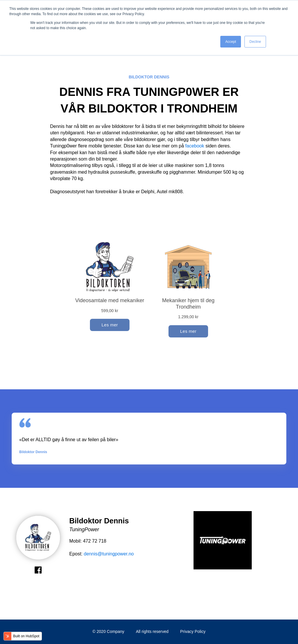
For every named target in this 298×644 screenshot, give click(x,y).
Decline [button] (255, 42)
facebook (195, 146)
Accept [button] (231, 42)
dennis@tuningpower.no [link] (109, 554)
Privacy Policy (193, 631)
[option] (223, 541)
